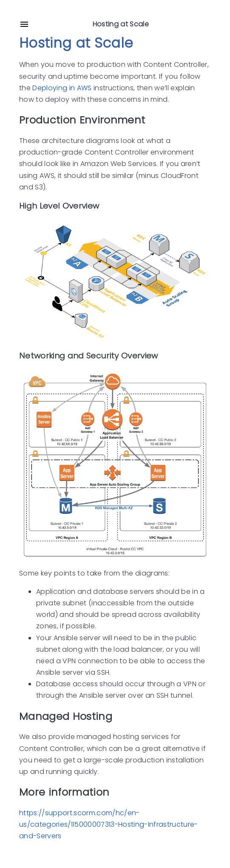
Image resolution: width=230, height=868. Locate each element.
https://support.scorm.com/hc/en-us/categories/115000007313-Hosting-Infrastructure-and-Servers (109, 824)
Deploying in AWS (62, 88)
